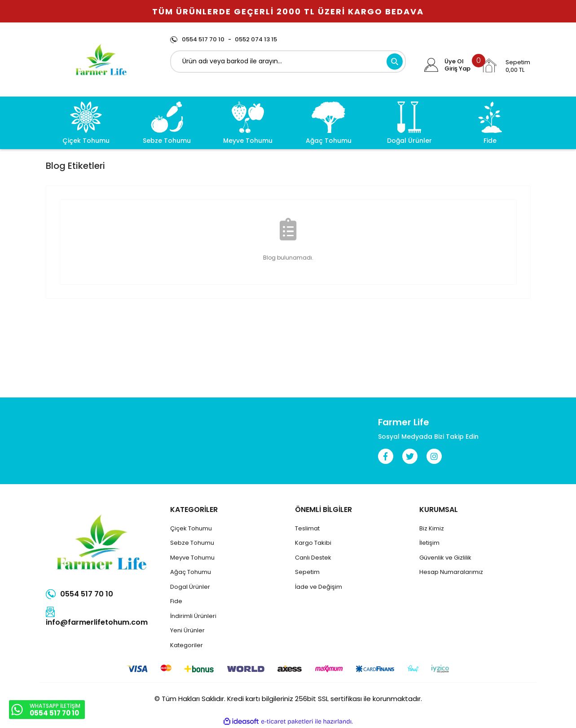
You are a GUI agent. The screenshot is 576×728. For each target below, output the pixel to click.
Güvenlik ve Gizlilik (445, 558)
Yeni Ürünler (187, 630)
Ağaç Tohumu (191, 572)
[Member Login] (431, 65)
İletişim (429, 543)
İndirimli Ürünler (193, 616)
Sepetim (307, 572)
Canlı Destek (313, 558)
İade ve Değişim (319, 587)
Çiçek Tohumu (191, 528)
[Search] (288, 62)
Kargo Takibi (313, 543)
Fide (176, 601)
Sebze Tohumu (192, 543)
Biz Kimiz (432, 528)
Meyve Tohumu (192, 558)
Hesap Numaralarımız (451, 572)
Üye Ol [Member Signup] (454, 62)
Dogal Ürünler (190, 587)
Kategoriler (187, 645)
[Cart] (506, 66)
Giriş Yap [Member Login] (457, 69)
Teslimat (307, 528)
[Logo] (101, 60)
